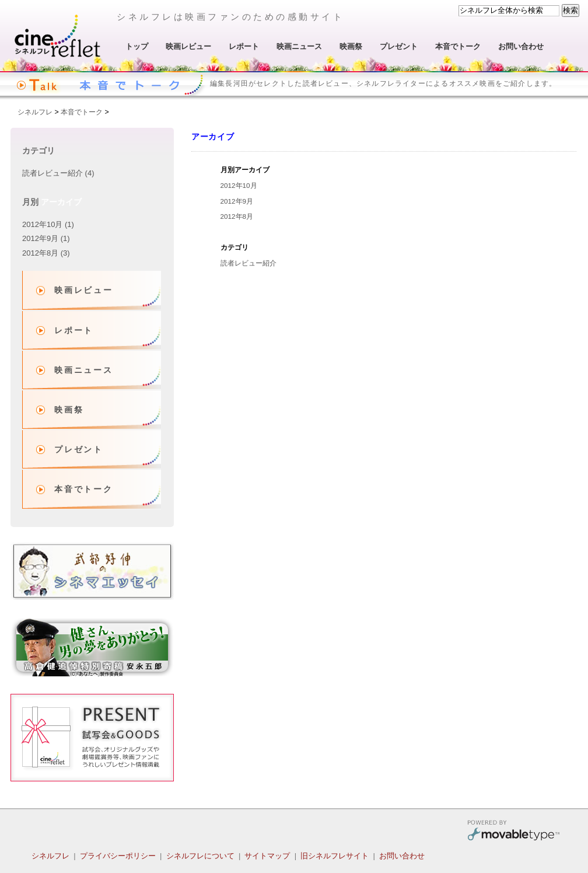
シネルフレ (58, 36)
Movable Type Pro (513, 832)
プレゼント (399, 46)
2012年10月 (239, 185)
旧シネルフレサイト (335, 856)
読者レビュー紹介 (249, 263)
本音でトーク (458, 46)
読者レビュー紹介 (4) (58, 173)
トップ (137, 46)
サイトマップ (267, 856)
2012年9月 (237, 201)
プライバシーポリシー (118, 856)
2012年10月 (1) (48, 224)
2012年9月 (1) (46, 238)
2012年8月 (237, 216)
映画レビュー (188, 46)
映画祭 (351, 46)
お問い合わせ (521, 46)
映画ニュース (299, 46)
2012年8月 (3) (46, 253)
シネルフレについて (200, 856)
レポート (244, 46)
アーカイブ (61, 202)
